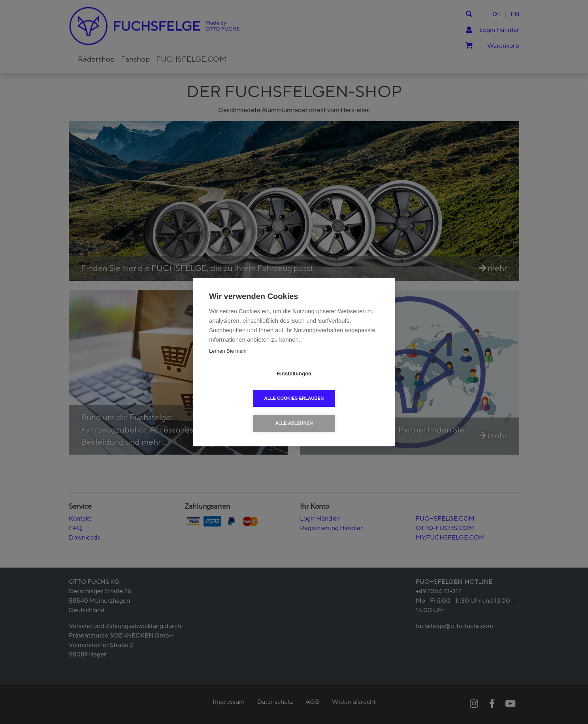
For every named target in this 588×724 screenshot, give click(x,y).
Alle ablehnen (294, 411)
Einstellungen (249, 386)
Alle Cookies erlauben (340, 386)
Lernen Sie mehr (228, 363)
